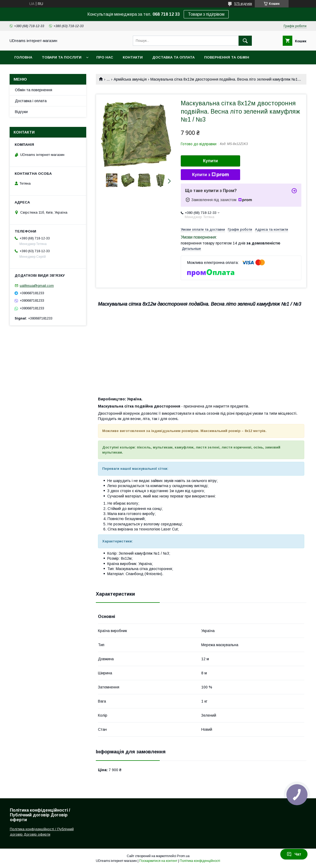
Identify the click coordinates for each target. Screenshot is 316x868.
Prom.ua (183, 856)
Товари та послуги (62, 57)
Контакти (133, 57)
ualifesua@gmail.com (37, 286)
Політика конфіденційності (200, 861)
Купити (211, 161)
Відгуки (21, 112)
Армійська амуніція (130, 79)
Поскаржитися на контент (158, 861)
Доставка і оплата (31, 101)
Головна (23, 57)
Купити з (210, 175)
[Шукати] (245, 41)
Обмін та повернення (34, 90)
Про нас (105, 57)
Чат (294, 854)
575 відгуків (243, 4)
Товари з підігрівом (206, 14)
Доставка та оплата (173, 57)
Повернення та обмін (227, 57)
